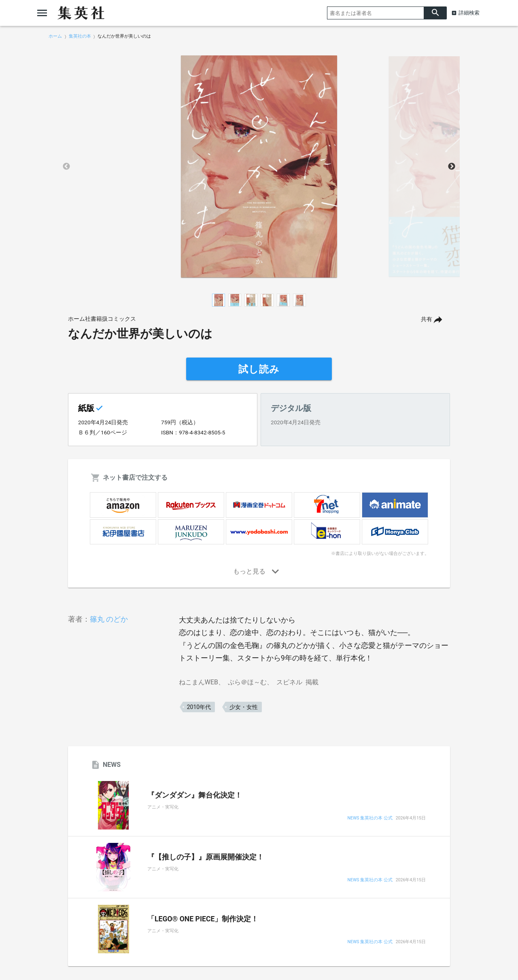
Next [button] (452, 167)
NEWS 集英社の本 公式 (370, 818)
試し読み (259, 369)
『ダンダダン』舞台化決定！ (195, 795)
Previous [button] (66, 167)
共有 (427, 319)
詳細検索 (469, 13)
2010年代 (199, 707)
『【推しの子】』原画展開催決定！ (206, 857)
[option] (259, 167)
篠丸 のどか (109, 619)
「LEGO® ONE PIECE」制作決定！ (203, 919)
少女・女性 (244, 707)
